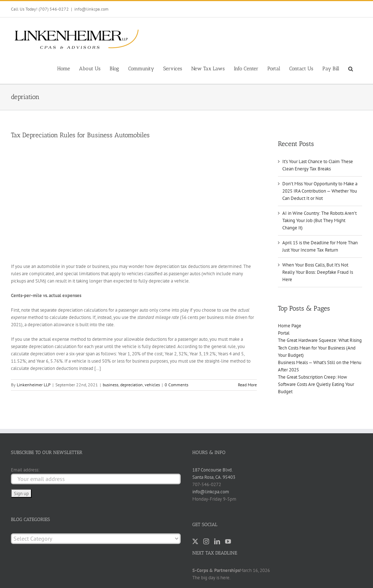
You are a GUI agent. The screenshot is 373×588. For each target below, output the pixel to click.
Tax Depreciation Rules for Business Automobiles (80, 135)
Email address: (25, 470)
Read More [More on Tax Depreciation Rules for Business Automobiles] (247, 385)
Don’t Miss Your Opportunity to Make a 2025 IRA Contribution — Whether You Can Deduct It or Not (320, 191)
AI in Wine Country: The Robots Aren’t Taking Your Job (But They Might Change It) (319, 220)
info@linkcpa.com (91, 9)
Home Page (290, 326)
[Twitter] (195, 541)
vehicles (152, 385)
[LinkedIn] (217, 541)
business (111, 385)
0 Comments (176, 385)
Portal (284, 333)
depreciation (131, 385)
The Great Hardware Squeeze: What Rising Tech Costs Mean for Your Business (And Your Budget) (320, 348)
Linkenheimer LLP (34, 385)
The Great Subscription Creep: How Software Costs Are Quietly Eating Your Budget (316, 384)
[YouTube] (228, 541)
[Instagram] (206, 541)
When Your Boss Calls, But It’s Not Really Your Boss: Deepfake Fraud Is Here (318, 272)
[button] (351, 68)
